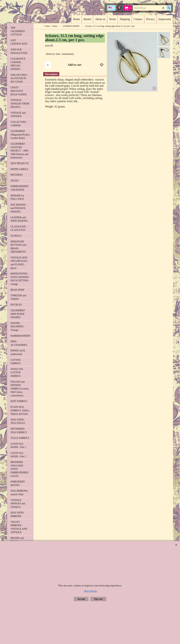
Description (51, 74)
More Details (90, 591)
